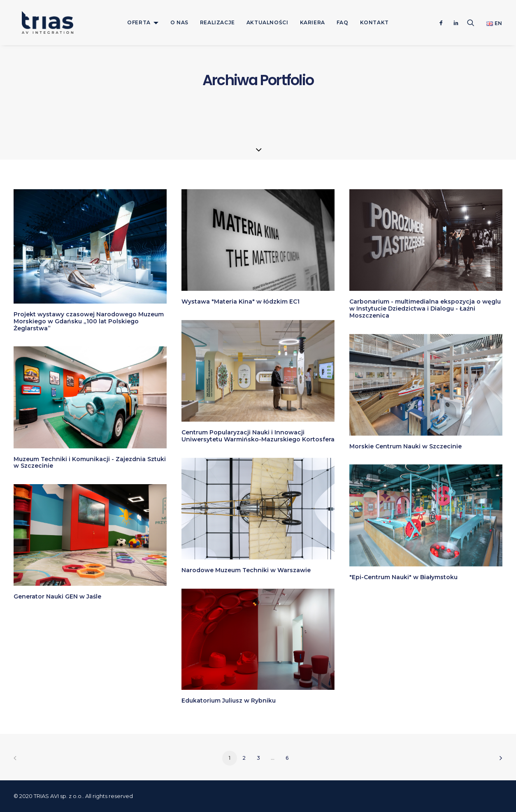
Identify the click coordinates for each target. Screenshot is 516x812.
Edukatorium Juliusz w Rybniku (229, 701)
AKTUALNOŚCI (267, 22)
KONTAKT (374, 22)
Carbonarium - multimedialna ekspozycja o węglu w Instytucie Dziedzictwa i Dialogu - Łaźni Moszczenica (425, 309)
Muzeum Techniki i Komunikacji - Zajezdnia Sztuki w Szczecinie (90, 463)
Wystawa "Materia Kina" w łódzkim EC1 (241, 302)
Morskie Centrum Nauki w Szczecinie (406, 446)
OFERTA (139, 22)
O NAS (179, 22)
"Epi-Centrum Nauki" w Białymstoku (403, 577)
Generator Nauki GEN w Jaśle (57, 596)
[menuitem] (143, 22)
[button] (443, 22)
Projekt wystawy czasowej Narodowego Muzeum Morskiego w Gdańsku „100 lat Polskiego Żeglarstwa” (89, 321)
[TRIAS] (39, 22)
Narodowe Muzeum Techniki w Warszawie (246, 570)
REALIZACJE (217, 22)
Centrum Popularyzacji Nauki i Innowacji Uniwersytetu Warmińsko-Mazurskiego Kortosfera (258, 436)
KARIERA (313, 22)
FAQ (343, 22)
